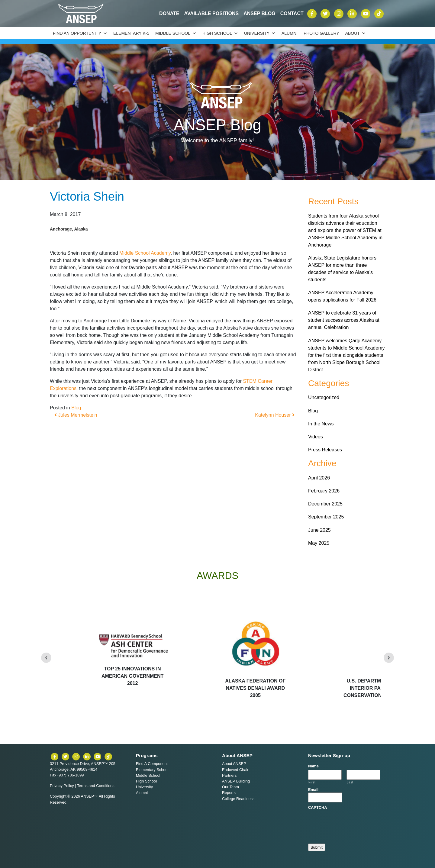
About (356, 33)
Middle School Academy (145, 253)
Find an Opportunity (80, 33)
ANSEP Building (236, 781)
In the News (321, 424)
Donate (169, 13)
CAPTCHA (318, 807)
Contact (292, 13)
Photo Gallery (321, 33)
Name (313, 766)
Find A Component (152, 764)
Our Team (230, 787)
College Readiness (238, 799)
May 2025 (319, 543)
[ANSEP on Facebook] (313, 13)
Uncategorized (324, 397)
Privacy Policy (62, 786)
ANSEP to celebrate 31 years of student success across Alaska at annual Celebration (344, 320)
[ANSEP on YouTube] (366, 13)
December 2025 (325, 504)
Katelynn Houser (275, 415)
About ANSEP (234, 764)
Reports (229, 793)
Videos (316, 437)
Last (350, 782)
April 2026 (319, 478)
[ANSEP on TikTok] (379, 13)
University (260, 33)
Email (313, 790)
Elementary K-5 (131, 33)
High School (220, 33)
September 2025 (326, 517)
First (312, 782)
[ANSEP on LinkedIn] (353, 13)
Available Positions (211, 13)
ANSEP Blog (259, 13)
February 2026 (324, 491)
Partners (229, 775)
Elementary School (152, 770)
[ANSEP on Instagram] (340, 13)
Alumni (290, 33)
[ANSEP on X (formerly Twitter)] (326, 13)
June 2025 (319, 530)
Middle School (176, 33)
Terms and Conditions (96, 786)
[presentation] (354, 822)
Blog (76, 408)
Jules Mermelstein (76, 415)
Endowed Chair (235, 770)
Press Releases (325, 450)
